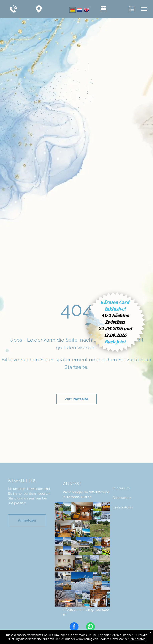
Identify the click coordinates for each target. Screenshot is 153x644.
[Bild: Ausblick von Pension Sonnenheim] (105, 577)
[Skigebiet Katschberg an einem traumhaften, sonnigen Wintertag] (59, 586)
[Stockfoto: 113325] (67, 577)
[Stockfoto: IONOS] (67, 551)
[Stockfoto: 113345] (78, 559)
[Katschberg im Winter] (105, 516)
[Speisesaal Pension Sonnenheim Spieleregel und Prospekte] (59, 516)
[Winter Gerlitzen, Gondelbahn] (105, 586)
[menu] (144, 9)
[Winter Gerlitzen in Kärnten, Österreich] (86, 594)
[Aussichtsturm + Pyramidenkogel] (86, 533)
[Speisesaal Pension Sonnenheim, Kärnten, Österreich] (65, 529)
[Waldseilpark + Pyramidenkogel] (78, 533)
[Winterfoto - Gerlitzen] (59, 577)
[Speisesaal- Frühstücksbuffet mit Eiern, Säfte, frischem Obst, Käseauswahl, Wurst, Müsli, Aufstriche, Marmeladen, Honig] (65, 564)
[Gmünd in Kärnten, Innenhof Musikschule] (78, 524)
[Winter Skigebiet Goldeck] (82, 581)
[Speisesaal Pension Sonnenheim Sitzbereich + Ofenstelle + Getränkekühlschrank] (82, 511)
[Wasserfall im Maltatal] (78, 568)
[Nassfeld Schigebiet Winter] (59, 541)
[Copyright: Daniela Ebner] (67, 516)
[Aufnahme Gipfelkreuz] (78, 594)
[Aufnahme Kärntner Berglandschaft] (97, 541)
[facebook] (74, 627)
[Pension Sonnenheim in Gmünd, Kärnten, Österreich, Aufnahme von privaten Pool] (86, 603)
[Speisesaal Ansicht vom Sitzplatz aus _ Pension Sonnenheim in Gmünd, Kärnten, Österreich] (105, 541)
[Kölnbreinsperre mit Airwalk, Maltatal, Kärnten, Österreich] (97, 516)
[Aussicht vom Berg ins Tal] (86, 559)
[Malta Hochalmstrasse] (97, 551)
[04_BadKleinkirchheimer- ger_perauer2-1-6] (67, 541)
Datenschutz (122, 498)
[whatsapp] (90, 627)
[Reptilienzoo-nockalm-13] (105, 551)
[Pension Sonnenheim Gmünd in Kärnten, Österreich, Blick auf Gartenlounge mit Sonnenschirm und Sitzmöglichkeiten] (100, 564)
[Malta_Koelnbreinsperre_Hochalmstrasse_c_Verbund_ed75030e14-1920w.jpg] (67, 506)
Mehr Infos (138, 639)
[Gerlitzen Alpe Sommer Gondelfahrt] (97, 506)
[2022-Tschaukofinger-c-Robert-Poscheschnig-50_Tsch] (86, 524)
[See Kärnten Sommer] (97, 577)
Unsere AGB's (123, 507)
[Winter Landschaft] (65, 599)
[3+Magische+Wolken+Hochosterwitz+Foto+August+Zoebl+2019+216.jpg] (67, 586)
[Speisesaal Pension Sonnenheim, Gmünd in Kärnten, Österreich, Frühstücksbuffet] (59, 551)
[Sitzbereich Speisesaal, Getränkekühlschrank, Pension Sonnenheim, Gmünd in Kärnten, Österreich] (100, 599)
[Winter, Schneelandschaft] (78, 603)
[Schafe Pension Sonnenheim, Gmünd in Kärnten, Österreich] (100, 529)
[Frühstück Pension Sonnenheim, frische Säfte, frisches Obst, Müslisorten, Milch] (105, 506)
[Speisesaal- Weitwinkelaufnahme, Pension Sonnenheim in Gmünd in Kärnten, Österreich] (86, 568)
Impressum (121, 488)
